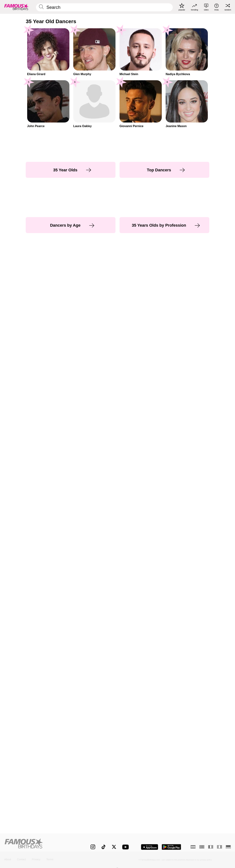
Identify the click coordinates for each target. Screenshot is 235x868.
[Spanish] (193, 847)
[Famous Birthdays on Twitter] (114, 847)
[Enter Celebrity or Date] (104, 7)
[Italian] (219, 847)
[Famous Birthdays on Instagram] (93, 847)
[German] (228, 847)
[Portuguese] (202, 847)
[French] (211, 847)
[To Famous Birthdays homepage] (16, 7)
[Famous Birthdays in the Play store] (171, 847)
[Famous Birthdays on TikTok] (104, 847)
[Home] (41, 844)
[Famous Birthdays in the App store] (150, 847)
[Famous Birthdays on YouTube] (126, 847)
